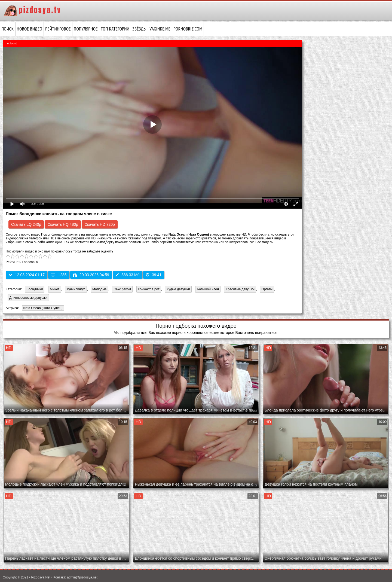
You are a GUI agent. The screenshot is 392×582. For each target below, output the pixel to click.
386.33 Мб (127, 275)
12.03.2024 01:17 (27, 275)
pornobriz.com (188, 29)
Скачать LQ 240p (26, 224)
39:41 (154, 275)
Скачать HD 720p (100, 224)
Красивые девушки (240, 289)
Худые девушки (178, 289)
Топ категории (115, 29)
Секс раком (122, 289)
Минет (55, 289)
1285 (59, 275)
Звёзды (139, 29)
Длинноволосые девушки (28, 298)
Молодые (99, 289)
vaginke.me (160, 29)
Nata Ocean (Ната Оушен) (42, 308)
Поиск (8, 29)
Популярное (86, 29)
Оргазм (267, 289)
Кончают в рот (149, 289)
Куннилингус (76, 289)
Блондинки (35, 289)
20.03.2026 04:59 (91, 275)
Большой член (208, 289)
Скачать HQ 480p (63, 224)
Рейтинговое (58, 29)
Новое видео (30, 29)
